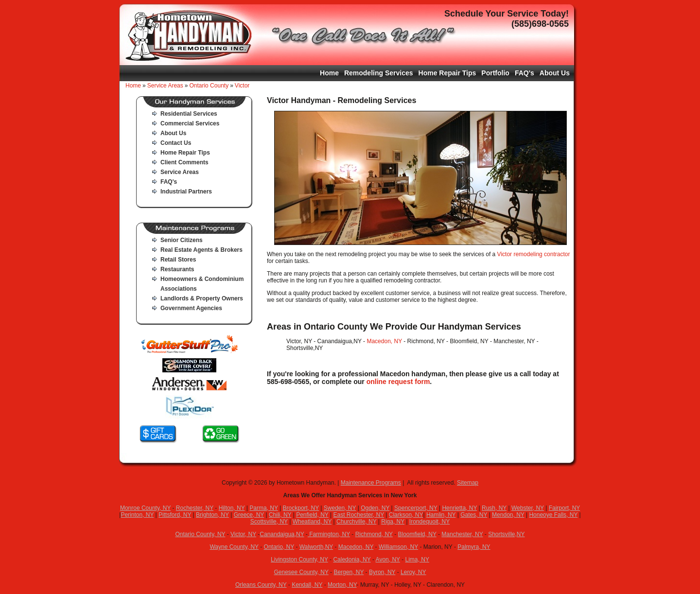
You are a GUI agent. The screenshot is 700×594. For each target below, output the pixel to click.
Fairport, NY (564, 508)
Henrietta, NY (459, 508)
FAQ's (525, 73)
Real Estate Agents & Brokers (201, 250)
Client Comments (184, 162)
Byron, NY (382, 572)
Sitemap (468, 483)
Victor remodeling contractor (534, 254)
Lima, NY (417, 559)
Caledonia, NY (352, 559)
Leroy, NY (413, 572)
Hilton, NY (232, 508)
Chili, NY (280, 515)
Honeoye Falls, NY (553, 515)
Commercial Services (190, 123)
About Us (555, 73)
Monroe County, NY (145, 508)
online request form (398, 382)
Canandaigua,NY (282, 534)
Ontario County (209, 86)
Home (329, 73)
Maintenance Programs (371, 483)
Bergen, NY (349, 572)
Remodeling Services (379, 73)
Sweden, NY (340, 508)
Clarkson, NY (406, 515)
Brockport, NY (301, 508)
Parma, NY (263, 508)
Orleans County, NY (261, 585)
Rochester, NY (195, 508)
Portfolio (495, 73)
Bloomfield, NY (417, 534)
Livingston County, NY (299, 559)
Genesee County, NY (301, 572)
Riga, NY (393, 522)
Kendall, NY (307, 585)
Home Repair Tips (447, 73)
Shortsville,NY (506, 534)
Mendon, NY (508, 515)
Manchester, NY (462, 534)
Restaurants (177, 269)
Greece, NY (249, 515)
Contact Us (176, 143)
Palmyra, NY (474, 547)
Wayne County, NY (234, 547)
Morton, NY (342, 585)
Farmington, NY (329, 534)
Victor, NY (243, 534)
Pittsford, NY (175, 515)
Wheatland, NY (312, 522)
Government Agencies (191, 308)
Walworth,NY (316, 547)
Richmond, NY (374, 534)
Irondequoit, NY (429, 522)
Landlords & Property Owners (202, 298)
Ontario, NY (279, 547)
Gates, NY (474, 515)
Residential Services (189, 114)
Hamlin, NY (441, 515)
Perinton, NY (137, 515)
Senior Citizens (182, 240)
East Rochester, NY (359, 515)
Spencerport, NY (416, 508)
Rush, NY (494, 508)
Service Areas (165, 86)
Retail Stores (178, 260)
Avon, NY (388, 559)
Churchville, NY (356, 522)
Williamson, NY (398, 547)
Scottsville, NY (269, 522)
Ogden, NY (375, 508)
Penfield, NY (312, 515)
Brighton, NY (212, 515)
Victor (242, 86)
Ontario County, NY (200, 534)
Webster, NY (528, 508)
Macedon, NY (384, 341)
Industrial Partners (186, 192)
